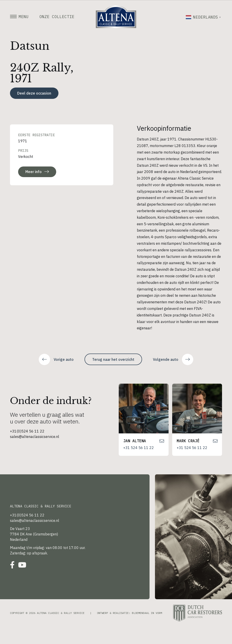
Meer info (37, 172)
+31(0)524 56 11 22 (27, 431)
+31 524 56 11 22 (139, 448)
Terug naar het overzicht (113, 359)
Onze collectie (57, 17)
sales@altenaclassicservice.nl (35, 437)
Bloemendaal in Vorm (147, 613)
